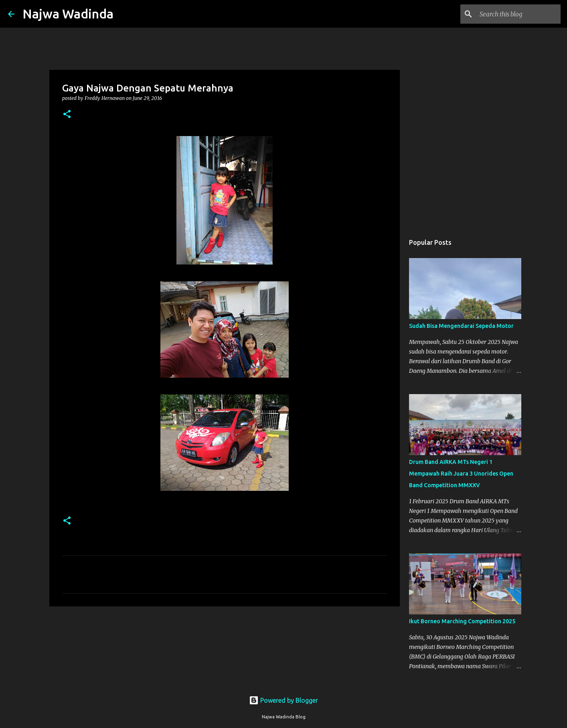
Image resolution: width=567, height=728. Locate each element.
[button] (67, 115)
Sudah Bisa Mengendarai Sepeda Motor (461, 326)
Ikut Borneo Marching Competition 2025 (462, 621)
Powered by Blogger (283, 700)
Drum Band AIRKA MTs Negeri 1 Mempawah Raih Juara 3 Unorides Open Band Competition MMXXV (461, 474)
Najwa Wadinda (68, 14)
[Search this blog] (518, 14)
